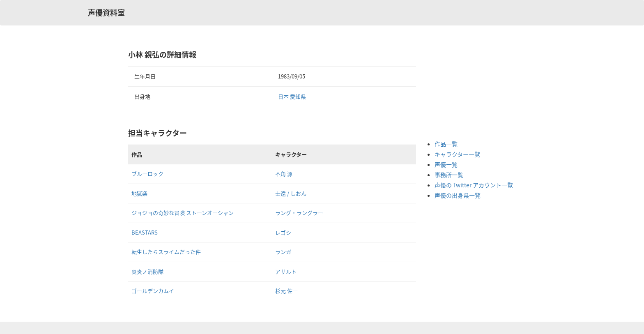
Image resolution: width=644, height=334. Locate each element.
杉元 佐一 (286, 291)
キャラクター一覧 (457, 154)
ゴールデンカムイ (153, 291)
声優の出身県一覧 (458, 195)
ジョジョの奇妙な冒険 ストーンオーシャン (183, 213)
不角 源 (284, 174)
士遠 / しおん (291, 193)
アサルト (286, 271)
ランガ (283, 252)
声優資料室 (106, 13)
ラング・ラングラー (299, 213)
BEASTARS (145, 232)
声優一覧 (446, 164)
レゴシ (283, 232)
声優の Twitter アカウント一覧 (474, 185)
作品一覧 (446, 144)
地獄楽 (139, 193)
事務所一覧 (449, 175)
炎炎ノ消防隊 (147, 271)
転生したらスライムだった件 (166, 252)
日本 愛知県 (292, 96)
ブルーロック (147, 174)
